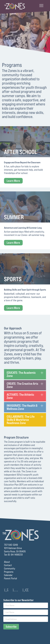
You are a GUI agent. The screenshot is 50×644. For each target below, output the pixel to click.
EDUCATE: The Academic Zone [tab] (21, 374)
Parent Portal (10, 578)
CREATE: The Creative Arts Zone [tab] (22, 385)
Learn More (13, 181)
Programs (9, 572)
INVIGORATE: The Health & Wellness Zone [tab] (22, 407)
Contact (8, 565)
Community (10, 568)
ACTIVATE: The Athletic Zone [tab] (20, 396)
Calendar (8, 575)
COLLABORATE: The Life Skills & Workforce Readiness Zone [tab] (21, 420)
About (7, 562)
